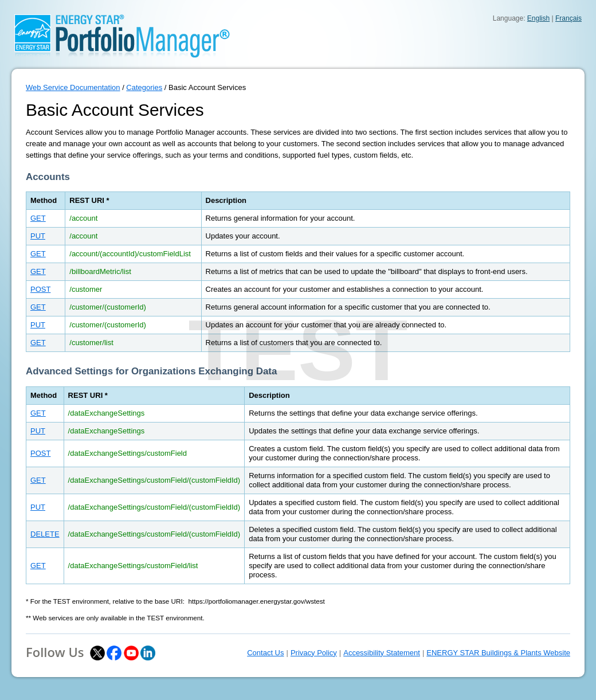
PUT (38, 236)
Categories (144, 87)
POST (40, 289)
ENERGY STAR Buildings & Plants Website (498, 653)
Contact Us (265, 653)
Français (568, 18)
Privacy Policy (314, 653)
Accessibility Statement (382, 653)
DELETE (45, 534)
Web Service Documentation (73, 87)
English (538, 18)
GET (38, 218)
